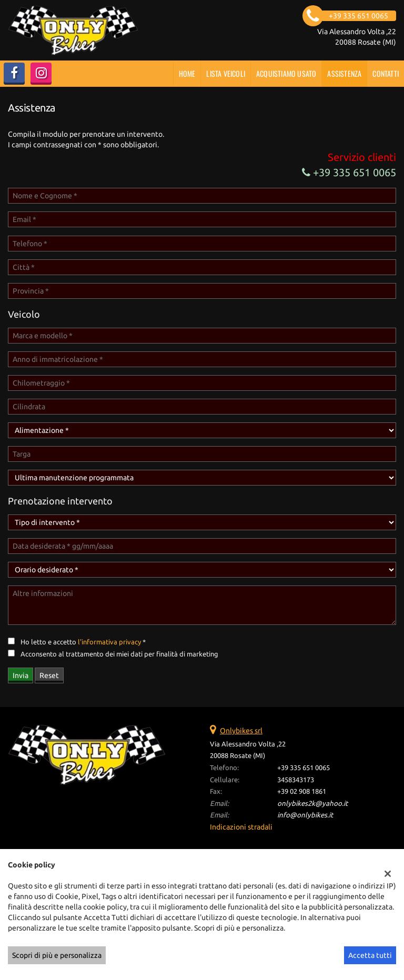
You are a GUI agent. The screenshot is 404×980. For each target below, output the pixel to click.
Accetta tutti (370, 955)
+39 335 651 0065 (349, 172)
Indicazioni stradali (241, 827)
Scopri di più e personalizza (57, 955)
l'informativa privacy (109, 642)
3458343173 (296, 780)
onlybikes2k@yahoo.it (312, 804)
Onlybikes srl (241, 731)
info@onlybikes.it (305, 815)
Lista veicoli (226, 73)
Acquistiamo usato (286, 73)
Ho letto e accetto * (83, 642)
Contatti (386, 73)
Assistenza (344, 73)
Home (187, 73)
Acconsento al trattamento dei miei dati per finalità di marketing (119, 654)
